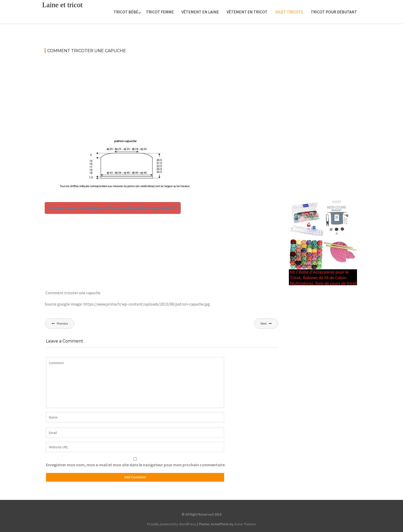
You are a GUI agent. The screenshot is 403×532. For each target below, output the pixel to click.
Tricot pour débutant (334, 12)
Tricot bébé (126, 12)
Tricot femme (160, 12)
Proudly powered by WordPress (172, 524)
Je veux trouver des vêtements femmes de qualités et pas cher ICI (113, 208)
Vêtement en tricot (247, 12)
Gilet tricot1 (289, 12)
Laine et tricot (62, 5)
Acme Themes (245, 524)
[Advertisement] (162, 96)
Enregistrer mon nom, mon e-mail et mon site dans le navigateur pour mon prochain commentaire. (136, 465)
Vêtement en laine (200, 12)
